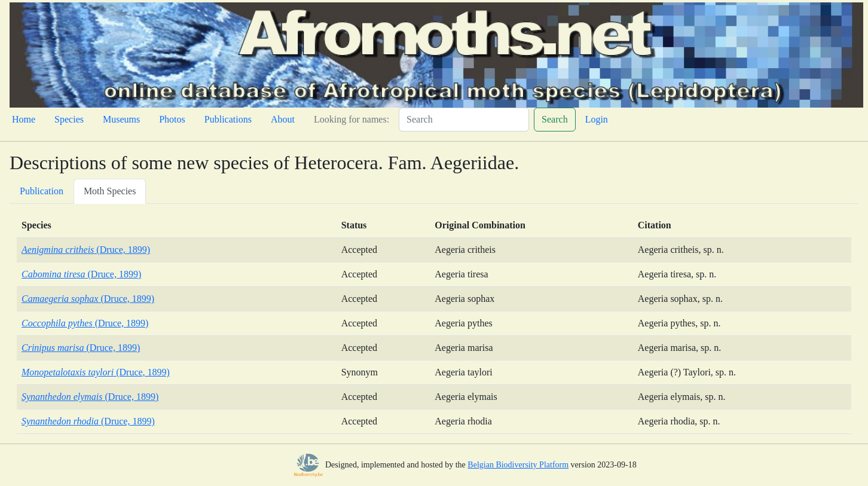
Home (24, 119)
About (283, 119)
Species (69, 119)
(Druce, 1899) (86, 250)
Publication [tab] (42, 191)
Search (555, 119)
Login (597, 119)
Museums (121, 119)
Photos (172, 119)
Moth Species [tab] (110, 191)
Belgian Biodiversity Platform (518, 465)
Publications (228, 119)
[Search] (464, 120)
